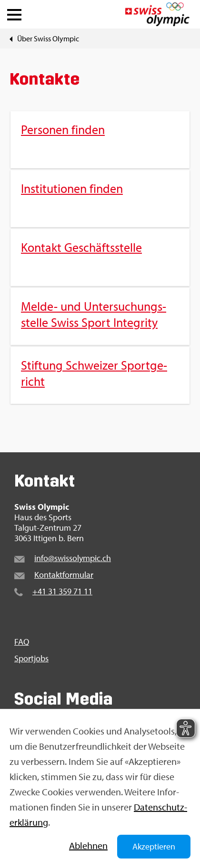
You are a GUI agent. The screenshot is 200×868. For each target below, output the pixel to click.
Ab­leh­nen (88, 845)
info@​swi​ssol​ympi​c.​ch (73, 558)
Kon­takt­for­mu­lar (64, 575)
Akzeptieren (154, 846)
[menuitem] (100, 258)
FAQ (22, 642)
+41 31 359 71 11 (62, 591)
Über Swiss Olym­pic (48, 38)
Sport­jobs (31, 658)
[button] (14, 12)
